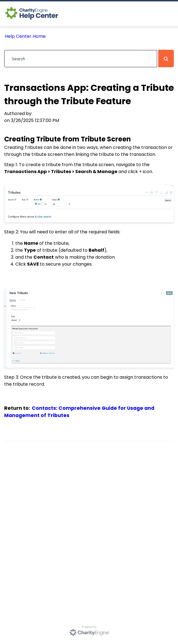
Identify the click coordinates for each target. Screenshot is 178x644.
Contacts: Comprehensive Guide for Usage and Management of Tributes (79, 412)
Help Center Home (25, 36)
